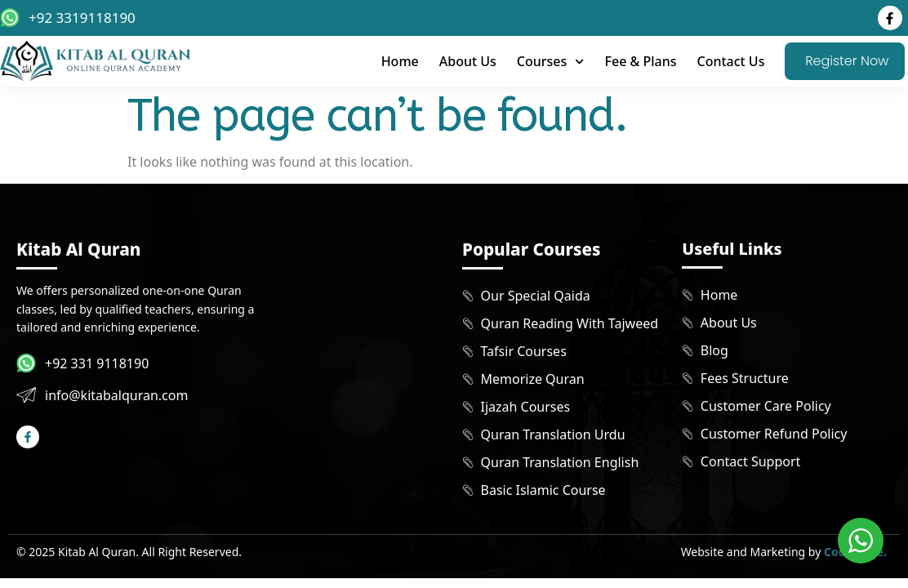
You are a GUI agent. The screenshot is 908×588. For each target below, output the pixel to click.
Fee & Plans (641, 61)
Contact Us (730, 61)
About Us (468, 61)
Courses (551, 62)
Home (400, 61)
